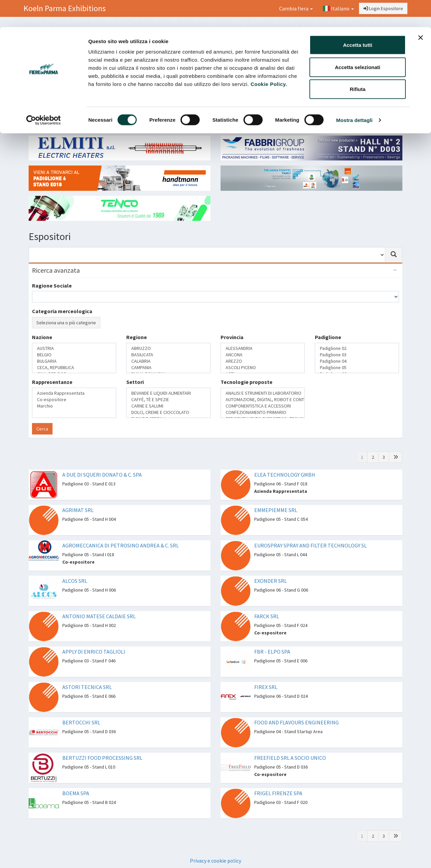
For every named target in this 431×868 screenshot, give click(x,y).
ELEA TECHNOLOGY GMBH (285, 475)
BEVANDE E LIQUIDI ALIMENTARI (168, 393)
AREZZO (263, 361)
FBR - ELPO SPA (272, 652)
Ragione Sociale (52, 286)
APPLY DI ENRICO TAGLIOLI (94, 652)
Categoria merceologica (62, 311)
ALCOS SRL (75, 581)
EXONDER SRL (271, 581)
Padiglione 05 (357, 368)
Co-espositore (74, 400)
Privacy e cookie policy (215, 861)
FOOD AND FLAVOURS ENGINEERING (296, 722)
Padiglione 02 (357, 348)
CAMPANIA (168, 368)
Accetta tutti (358, 18)
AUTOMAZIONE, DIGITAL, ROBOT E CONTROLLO (263, 400)
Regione (137, 337)
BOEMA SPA (76, 793)
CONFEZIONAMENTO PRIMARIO (263, 412)
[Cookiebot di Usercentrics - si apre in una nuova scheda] (44, 93)
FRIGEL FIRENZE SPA (278, 793)
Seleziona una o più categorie (66, 323)
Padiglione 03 (357, 355)
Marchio (74, 406)
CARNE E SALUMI (168, 406)
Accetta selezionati (357, 40)
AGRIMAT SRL (78, 510)
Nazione (42, 337)
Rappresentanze (52, 382)
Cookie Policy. (269, 57)
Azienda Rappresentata (74, 393)
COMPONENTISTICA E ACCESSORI (263, 406)
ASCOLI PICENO (263, 368)
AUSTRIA (74, 348)
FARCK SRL (267, 616)
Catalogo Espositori (332, 120)
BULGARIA (74, 361)
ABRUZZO (168, 348)
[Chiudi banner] (421, 10)
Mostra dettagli (354, 93)
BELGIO (74, 355)
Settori (135, 382)
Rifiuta (358, 62)
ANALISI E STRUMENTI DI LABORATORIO (263, 393)
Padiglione (328, 337)
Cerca (42, 429)
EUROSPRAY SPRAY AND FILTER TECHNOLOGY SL (310, 545)
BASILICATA (168, 355)
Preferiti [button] (381, 120)
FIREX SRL (266, 687)
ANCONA (263, 355)
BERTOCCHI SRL (81, 722)
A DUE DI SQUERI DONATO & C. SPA (102, 475)
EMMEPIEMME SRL (276, 510)
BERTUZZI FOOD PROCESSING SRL (102, 758)
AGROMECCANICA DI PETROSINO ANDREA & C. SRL (121, 545)
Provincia (232, 337)
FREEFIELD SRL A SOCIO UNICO (290, 758)
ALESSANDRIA (263, 348)
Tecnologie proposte (246, 382)
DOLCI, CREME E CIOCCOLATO (168, 412)
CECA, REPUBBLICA (74, 368)
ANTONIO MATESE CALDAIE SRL (99, 616)
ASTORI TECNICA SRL (87, 687)
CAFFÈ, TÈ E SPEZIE (168, 400)
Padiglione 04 (357, 361)
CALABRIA (168, 361)
